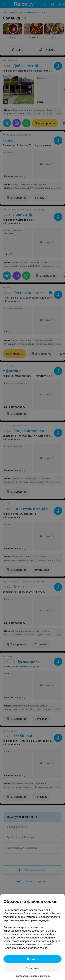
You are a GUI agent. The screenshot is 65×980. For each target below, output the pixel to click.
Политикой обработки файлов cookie (25, 948)
